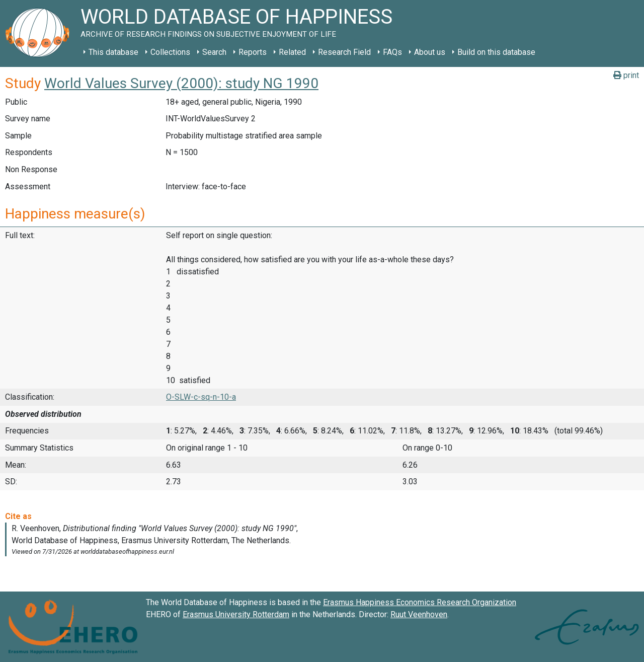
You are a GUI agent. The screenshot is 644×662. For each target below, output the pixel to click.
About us (430, 52)
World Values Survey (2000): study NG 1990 (181, 83)
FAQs (392, 52)
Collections (170, 52)
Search (214, 52)
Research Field (344, 52)
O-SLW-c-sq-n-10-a (201, 397)
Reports (253, 52)
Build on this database (496, 52)
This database (113, 52)
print (626, 75)
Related (292, 52)
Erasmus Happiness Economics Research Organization (420, 602)
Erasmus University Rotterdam (236, 614)
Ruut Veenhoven (419, 614)
